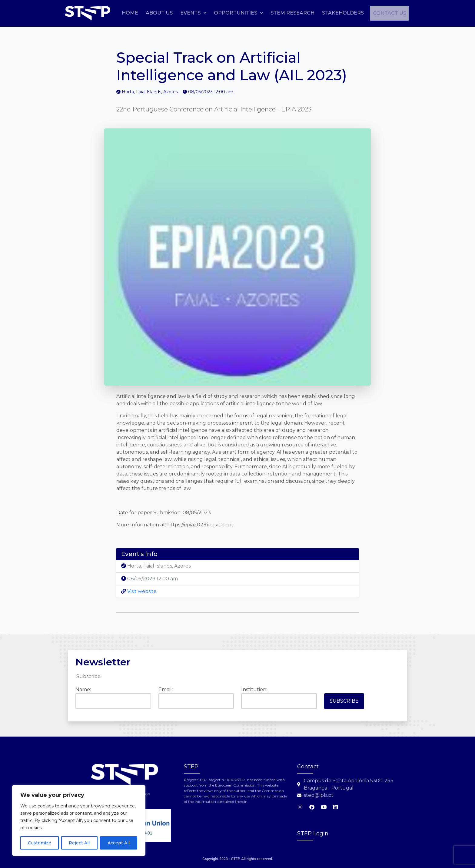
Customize (40, 843)
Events (232, 13)
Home (169, 13)
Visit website (139, 591)
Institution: (254, 689)
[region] (79, 820)
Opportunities (277, 13)
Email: (166, 689)
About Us (198, 13)
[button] (232, 13)
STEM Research (332, 13)
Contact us (387, 27)
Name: (83, 689)
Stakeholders (382, 13)
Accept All (119, 843)
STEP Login (313, 833)
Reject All (79, 843)
